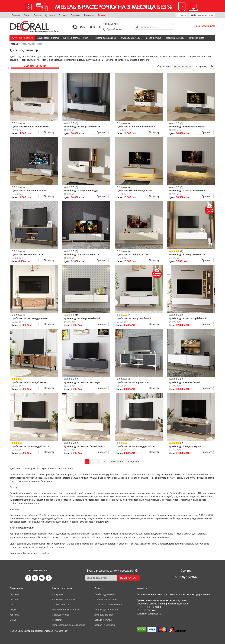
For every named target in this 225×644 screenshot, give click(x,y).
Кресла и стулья (153, 38)
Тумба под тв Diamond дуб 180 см (30, 446)
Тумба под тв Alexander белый (29, 191)
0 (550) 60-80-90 (89, 27)
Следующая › (116, 462)
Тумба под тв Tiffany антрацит (134, 382)
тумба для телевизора (38, 493)
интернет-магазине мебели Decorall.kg (64, 500)
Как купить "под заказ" (64, 599)
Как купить (58, 594)
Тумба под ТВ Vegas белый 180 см (31, 127)
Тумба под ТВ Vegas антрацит (186, 446)
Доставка (50, 15)
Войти (181, 15)
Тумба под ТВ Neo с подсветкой (135, 191)
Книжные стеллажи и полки (77, 38)
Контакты (89, 15)
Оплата (38, 15)
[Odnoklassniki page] (49, 578)
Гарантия (75, 15)
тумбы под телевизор (127, 500)
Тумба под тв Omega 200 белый (82, 127)
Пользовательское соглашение (68, 625)
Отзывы (63, 15)
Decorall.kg (39, 468)
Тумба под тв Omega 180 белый (82, 318)
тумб (172, 478)
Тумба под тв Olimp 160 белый (134, 318)
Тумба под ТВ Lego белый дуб (81, 191)
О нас (27, 15)
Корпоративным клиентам (66, 610)
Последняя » (133, 462)
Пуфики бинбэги (197, 38)
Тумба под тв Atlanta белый (185, 382)
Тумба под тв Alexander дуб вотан (136, 127)
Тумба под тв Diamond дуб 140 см (136, 446)
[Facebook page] (28, 578)
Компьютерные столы (48, 38)
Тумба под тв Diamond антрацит (82, 382)
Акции (101, 15)
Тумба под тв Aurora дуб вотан (29, 382)
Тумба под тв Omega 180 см (132, 255)
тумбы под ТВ (34, 515)
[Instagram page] (35, 578)
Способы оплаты (61, 605)
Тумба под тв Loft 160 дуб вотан (30, 318)
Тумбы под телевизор (22, 38)
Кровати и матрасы (175, 38)
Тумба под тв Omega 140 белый (187, 255)
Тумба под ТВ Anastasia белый (81, 255)
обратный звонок (114, 29)
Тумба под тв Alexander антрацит (188, 127)
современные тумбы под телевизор (173, 518)
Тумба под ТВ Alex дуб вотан (28, 255)
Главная (16, 15)
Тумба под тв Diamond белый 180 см (85, 446)
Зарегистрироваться (202, 15)
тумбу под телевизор (178, 496)
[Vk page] (42, 578)
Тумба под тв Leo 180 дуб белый (187, 318)
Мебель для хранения (106, 38)
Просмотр (47, 132)
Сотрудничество (61, 615)
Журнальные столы (131, 38)
